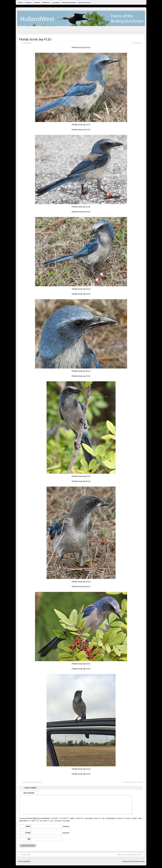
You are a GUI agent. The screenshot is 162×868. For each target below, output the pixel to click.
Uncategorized (27, 43)
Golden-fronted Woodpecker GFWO (130, 855)
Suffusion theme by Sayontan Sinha (134, 861)
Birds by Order (85, 3)
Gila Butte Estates (69, 3)
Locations (56, 3)
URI (29, 839)
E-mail (28, 833)
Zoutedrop (32, 782)
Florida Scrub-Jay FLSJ (35, 39)
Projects (28, 3)
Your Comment (29, 793)
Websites (46, 3)
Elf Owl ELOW (24, 855)
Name (28, 826)
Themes (37, 3)
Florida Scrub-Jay (137, 782)
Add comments (137, 43)
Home (21, 3)
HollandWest (26, 861)
